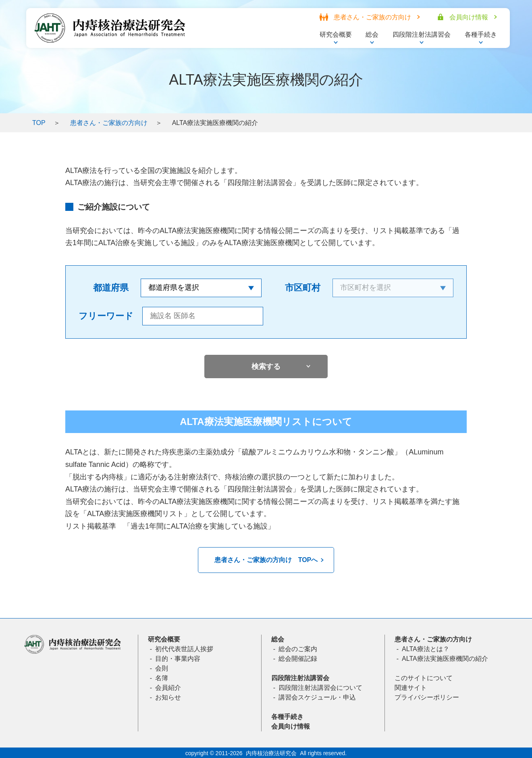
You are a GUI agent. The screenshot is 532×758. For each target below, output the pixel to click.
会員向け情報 (291, 726)
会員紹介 (168, 688)
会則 (162, 668)
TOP (39, 123)
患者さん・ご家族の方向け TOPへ (266, 560)
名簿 (162, 678)
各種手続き (287, 717)
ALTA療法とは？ (426, 649)
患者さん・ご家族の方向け (109, 123)
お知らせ (168, 697)
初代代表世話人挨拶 (184, 649)
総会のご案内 (298, 649)
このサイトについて (424, 678)
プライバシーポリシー (427, 697)
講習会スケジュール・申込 (317, 697)
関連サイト (411, 688)
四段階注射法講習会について (320, 688)
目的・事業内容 (178, 659)
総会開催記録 (298, 659)
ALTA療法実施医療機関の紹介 (445, 659)
